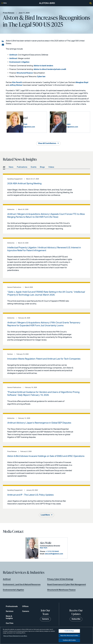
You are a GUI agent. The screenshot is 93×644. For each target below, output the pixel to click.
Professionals (12, 606)
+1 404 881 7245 (38, 123)
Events (34, 167)
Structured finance (25, 73)
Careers (26, 611)
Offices (25, 606)
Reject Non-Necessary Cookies (69, 636)
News (11, 167)
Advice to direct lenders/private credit (50, 69)
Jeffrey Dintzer (16, 85)
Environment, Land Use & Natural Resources (22, 584)
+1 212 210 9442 (52, 551)
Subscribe (76, 619)
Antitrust (13, 55)
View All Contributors (47, 143)
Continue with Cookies (69, 640)
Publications (22, 167)
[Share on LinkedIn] (3, 41)
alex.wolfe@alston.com (53, 554)
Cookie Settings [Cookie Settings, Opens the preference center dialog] (69, 631)
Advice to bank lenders (43, 66)
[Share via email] (3, 45)
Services (10, 611)
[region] (46, 635)
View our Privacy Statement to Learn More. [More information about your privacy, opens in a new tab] (15, 636)
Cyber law (41, 77)
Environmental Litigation (13, 590)
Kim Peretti (17, 82)
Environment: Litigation (19, 62)
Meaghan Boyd (82, 82)
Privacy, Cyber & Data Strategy (60, 579)
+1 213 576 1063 (81, 123)
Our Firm (10, 623)
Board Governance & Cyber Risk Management (67, 584)
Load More (45, 515)
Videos (51, 167)
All (4, 167)
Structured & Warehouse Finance (61, 590)
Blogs (42, 167)
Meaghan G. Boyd (35, 117)
